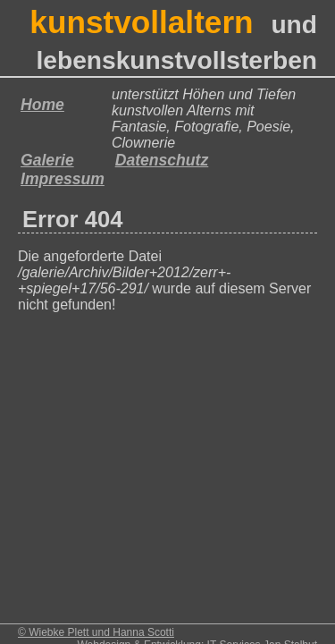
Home (42, 105)
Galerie (47, 160)
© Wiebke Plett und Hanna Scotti (96, 632)
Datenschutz (162, 160)
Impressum (63, 179)
